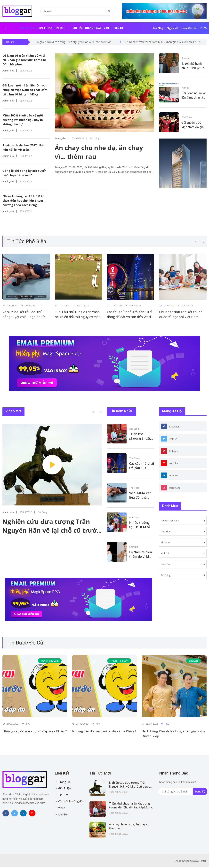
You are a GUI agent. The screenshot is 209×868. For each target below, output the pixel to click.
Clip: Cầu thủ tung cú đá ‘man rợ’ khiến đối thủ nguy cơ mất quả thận (77, 318)
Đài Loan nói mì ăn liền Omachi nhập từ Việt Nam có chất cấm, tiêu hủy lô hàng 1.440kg (25, 90)
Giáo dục (134, 518)
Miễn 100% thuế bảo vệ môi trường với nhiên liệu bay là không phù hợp (23, 120)
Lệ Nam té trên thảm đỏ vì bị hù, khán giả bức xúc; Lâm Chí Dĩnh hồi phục (24, 60)
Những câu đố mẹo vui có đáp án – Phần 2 (35, 732)
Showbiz (186, 58)
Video (108, 28)
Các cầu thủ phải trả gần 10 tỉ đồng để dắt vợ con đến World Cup (130, 318)
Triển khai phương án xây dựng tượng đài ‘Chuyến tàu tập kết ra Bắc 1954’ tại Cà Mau (129, 808)
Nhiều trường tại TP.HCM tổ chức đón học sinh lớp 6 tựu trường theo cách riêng (23, 201)
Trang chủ (27, 28)
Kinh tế (186, 87)
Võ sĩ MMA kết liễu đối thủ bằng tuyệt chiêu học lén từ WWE (24, 318)
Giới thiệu (45, 28)
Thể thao (187, 117)
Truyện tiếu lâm (50, 662)
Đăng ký (200, 792)
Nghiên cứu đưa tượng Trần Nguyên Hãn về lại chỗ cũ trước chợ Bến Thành (51, 531)
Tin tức (60, 28)
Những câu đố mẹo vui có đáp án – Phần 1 (104, 732)
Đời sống (134, 429)
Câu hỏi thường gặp (87, 28)
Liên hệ (119, 28)
